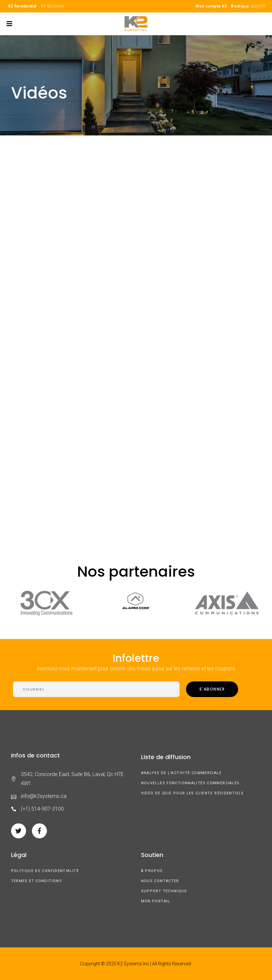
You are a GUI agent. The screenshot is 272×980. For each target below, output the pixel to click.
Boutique (240, 6)
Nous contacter (160, 881)
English (258, 6)
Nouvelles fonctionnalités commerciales (190, 783)
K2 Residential (22, 6)
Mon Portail (156, 901)
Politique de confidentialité (45, 871)
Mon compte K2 (211, 6)
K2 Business (53, 6)
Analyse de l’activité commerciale (181, 773)
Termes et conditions (37, 881)
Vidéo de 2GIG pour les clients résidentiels (193, 793)
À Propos (152, 871)
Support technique (164, 891)
